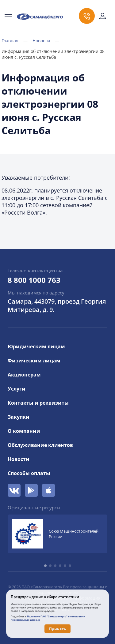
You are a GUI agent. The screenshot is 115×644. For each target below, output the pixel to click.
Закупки (19, 417)
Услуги (17, 389)
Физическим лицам (34, 361)
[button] (45, 566)
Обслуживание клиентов (40, 445)
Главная (15, 41)
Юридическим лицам (36, 346)
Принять (57, 629)
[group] (57, 534)
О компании (24, 431)
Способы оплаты (29, 473)
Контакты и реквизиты (38, 403)
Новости (46, 41)
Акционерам (24, 375)
